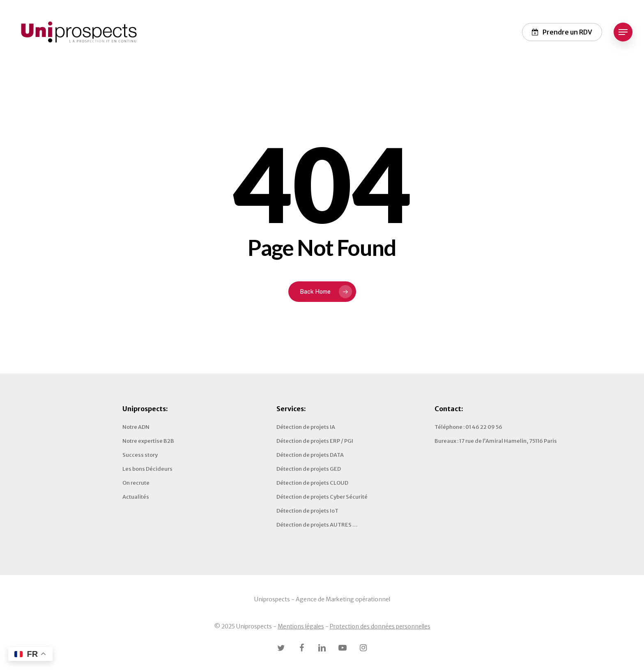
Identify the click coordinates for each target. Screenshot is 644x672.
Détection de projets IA (306, 427)
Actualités (136, 497)
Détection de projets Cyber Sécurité (322, 497)
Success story (140, 455)
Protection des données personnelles (380, 626)
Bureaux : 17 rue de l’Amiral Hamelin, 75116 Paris (496, 441)
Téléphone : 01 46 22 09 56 (468, 427)
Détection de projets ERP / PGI (315, 441)
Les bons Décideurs (147, 469)
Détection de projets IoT (307, 511)
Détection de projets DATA (310, 455)
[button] (623, 32)
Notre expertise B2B (148, 441)
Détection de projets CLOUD (312, 483)
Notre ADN (136, 427)
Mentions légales (301, 626)
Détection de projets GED (309, 469)
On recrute (136, 483)
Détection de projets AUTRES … (317, 525)
